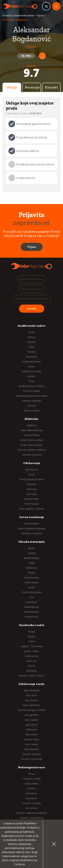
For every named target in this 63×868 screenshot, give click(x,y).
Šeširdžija (32, 671)
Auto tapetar (32, 720)
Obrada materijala (32, 542)
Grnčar (32, 573)
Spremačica (32, 470)
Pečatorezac (32, 617)
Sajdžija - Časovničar (32, 646)
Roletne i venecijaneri (32, 818)
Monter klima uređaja (32, 440)
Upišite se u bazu (32, 289)
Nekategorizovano (32, 767)
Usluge (12, 87)
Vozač (32, 774)
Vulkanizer (32, 730)
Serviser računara (32, 455)
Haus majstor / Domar (32, 509)
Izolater (32, 376)
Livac (32, 597)
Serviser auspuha (32, 754)
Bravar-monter (32, 410)
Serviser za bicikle (32, 803)
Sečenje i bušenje (32, 401)
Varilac (32, 366)
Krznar (32, 666)
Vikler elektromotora (32, 430)
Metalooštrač (32, 612)
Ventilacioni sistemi (32, 533)
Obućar (32, 636)
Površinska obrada (32, 592)
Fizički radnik (32, 784)
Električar (32, 425)
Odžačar (32, 484)
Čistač (32, 474)
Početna (7, 15)
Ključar (32, 548)
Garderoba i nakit (32, 625)
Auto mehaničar (32, 705)
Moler (32, 332)
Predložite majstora (32, 279)
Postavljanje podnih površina (32, 396)
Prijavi (32, 247)
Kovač (32, 587)
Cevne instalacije (32, 517)
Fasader (32, 342)
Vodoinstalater (32, 524)
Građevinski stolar (32, 371)
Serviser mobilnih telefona (32, 450)
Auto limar (32, 695)
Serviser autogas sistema (32, 710)
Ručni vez (32, 661)
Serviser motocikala (32, 759)
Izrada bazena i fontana (32, 386)
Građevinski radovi (24, 15)
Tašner (32, 641)
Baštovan (32, 489)
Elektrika (32, 419)
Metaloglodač (32, 607)
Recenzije (32, 87)
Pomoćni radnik (32, 391)
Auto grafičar (32, 715)
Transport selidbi (32, 779)
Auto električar (32, 690)
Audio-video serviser (32, 445)
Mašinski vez (32, 656)
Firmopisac (32, 793)
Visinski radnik (32, 499)
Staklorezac (32, 568)
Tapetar (32, 553)
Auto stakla (32, 744)
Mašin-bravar (32, 582)
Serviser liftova (32, 435)
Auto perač (32, 725)
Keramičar (32, 357)
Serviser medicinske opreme (32, 813)
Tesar (32, 381)
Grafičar (32, 788)
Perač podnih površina (32, 479)
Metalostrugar (32, 558)
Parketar (32, 352)
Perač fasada (32, 504)
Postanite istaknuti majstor (32, 299)
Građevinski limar (32, 362)
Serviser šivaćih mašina (32, 676)
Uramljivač (32, 602)
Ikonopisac (32, 798)
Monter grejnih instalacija (32, 528)
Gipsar (40, 15)
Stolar (32, 563)
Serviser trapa (32, 739)
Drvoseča (32, 494)
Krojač (32, 632)
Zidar (32, 347)
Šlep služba (32, 734)
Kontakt (51, 87)
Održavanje (32, 463)
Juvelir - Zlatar (32, 651)
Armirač (32, 406)
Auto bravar (32, 700)
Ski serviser (32, 808)
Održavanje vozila (32, 684)
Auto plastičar (32, 749)
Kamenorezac (32, 578)
